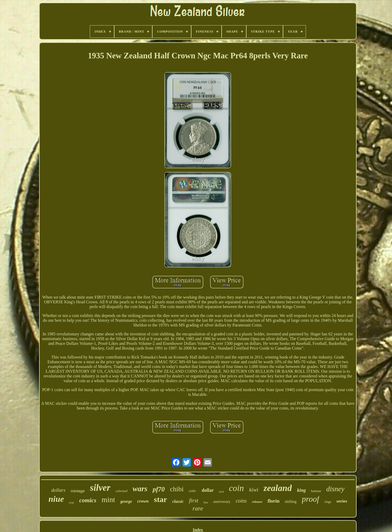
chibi (177, 489)
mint (108, 500)
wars (140, 489)
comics (88, 500)
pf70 (159, 489)
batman (316, 491)
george (126, 501)
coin (236, 488)
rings (328, 502)
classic (178, 501)
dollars (58, 490)
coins (241, 501)
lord (221, 492)
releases (257, 502)
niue (56, 499)
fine (206, 502)
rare (198, 508)
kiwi (254, 490)
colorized (121, 491)
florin (273, 501)
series (342, 501)
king (301, 490)
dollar (208, 490)
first (194, 500)
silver (100, 488)
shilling (291, 502)
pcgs (71, 502)
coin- (193, 491)
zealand (278, 488)
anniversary (222, 502)
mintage (78, 491)
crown (143, 501)
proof (311, 499)
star (160, 499)
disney (335, 489)
